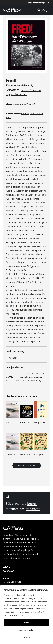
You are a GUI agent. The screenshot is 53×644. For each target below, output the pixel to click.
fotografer (33, 509)
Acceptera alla (27, 623)
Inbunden (13, 358)
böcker (32, 504)
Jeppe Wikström (17, 94)
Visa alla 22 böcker (27, 466)
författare (12, 509)
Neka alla (26, 638)
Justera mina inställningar (26, 630)
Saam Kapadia (31, 90)
